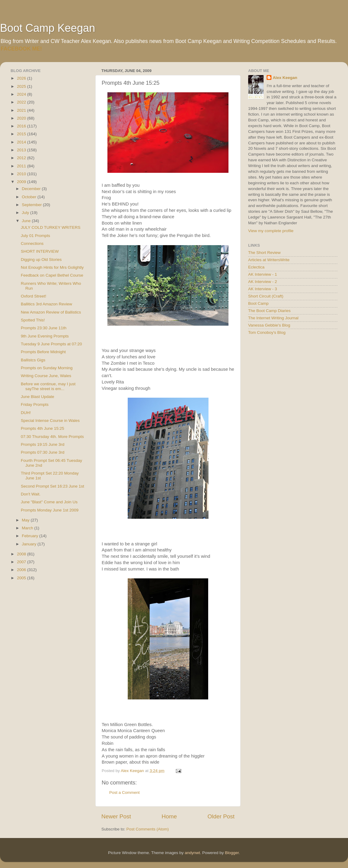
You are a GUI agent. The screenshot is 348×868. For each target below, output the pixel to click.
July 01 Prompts (36, 236)
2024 (22, 94)
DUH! (26, 413)
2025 (22, 86)
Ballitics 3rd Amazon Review (47, 304)
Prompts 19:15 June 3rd (43, 444)
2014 (22, 142)
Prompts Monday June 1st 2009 (50, 510)
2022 (22, 102)
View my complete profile (271, 231)
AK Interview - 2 (263, 282)
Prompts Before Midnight (43, 352)
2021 (22, 110)
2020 (22, 118)
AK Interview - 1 (263, 274)
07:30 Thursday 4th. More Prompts (52, 437)
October (30, 197)
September (32, 205)
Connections (32, 243)
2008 (22, 554)
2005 (22, 578)
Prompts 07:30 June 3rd (43, 452)
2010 (22, 174)
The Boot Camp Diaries (269, 311)
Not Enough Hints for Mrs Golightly (52, 267)
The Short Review (264, 253)
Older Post (221, 816)
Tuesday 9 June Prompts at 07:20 (51, 344)
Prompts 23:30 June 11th (44, 328)
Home (169, 816)
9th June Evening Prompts (45, 336)
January (30, 544)
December (32, 189)
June (27, 221)
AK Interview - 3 (263, 289)
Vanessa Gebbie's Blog (269, 325)
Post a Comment (125, 792)
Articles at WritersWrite (269, 260)
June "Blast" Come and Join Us (49, 502)
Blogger (232, 853)
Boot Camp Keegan (48, 28)
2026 (22, 78)
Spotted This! (33, 320)
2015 (22, 134)
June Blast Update (38, 397)
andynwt (192, 853)
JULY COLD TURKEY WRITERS (51, 227)
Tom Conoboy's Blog (267, 332)
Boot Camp (258, 303)
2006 (22, 570)
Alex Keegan (285, 78)
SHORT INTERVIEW (40, 251)
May (26, 520)
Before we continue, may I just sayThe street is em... (48, 386)
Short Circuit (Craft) (266, 296)
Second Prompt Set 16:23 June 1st (53, 486)
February (31, 536)
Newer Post (116, 816)
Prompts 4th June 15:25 (43, 428)
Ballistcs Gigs (33, 360)
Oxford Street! (34, 296)
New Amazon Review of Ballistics (51, 312)
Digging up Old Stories (41, 260)
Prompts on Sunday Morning (47, 368)
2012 (22, 158)
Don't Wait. (31, 494)
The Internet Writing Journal (273, 318)
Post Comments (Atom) (148, 829)
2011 (22, 166)
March (28, 528)
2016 (22, 126)
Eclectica (256, 267)
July (26, 213)
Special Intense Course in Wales (50, 421)
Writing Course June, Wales (46, 376)
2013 (22, 150)
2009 (22, 182)
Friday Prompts (35, 404)
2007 (22, 562)
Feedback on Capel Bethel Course (52, 275)
